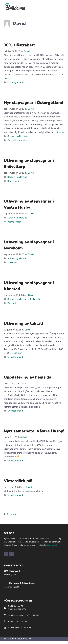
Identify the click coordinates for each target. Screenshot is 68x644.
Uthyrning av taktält (24, 323)
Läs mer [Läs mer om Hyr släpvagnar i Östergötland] (60, 132)
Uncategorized (15, 82)
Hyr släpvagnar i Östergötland (33, 103)
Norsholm (22, 140)
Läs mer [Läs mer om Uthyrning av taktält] (18, 353)
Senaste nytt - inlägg (18, 136)
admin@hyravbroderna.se (19, 627)
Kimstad (12, 140)
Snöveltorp (13, 181)
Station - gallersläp (17, 177)
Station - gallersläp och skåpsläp (24, 299)
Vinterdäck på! (18, 481)
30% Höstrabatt (19, 45)
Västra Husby (14, 222)
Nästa (14, 514)
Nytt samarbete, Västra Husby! (34, 431)
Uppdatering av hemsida (28, 377)
